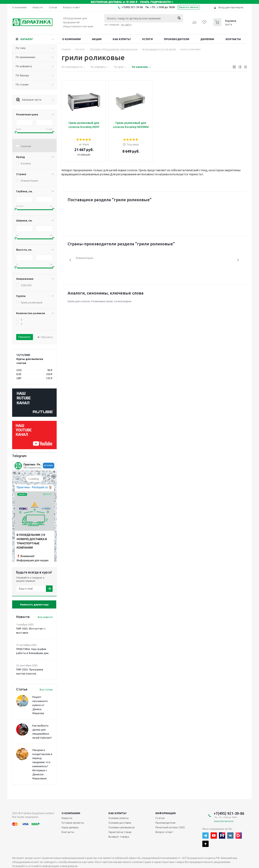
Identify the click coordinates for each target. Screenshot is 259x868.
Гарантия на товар (120, 832)
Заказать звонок (188, 7)
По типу (21, 48)
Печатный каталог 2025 (170, 827)
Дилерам (207, 39)
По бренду (22, 75)
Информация (166, 813)
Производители (177, 39)
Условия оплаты (119, 818)
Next (238, 260)
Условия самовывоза (122, 827)
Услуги (147, 39)
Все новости (45, 617)
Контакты (233, 39)
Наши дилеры (70, 827)
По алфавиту (24, 66)
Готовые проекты (73, 823)
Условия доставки (120, 823)
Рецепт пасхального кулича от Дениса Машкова (40, 705)
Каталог (27, 39)
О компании (71, 39)
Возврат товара (119, 837)
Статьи (160, 818)
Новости (67, 818)
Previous (71, 260)
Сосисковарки (123, 301)
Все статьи (46, 690)
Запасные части (29, 100)
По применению (26, 57)
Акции (97, 39)
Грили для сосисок (79, 301)
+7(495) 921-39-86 (132, 7)
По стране (22, 84)
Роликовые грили (102, 301)
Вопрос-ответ (164, 832)
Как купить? (122, 39)
